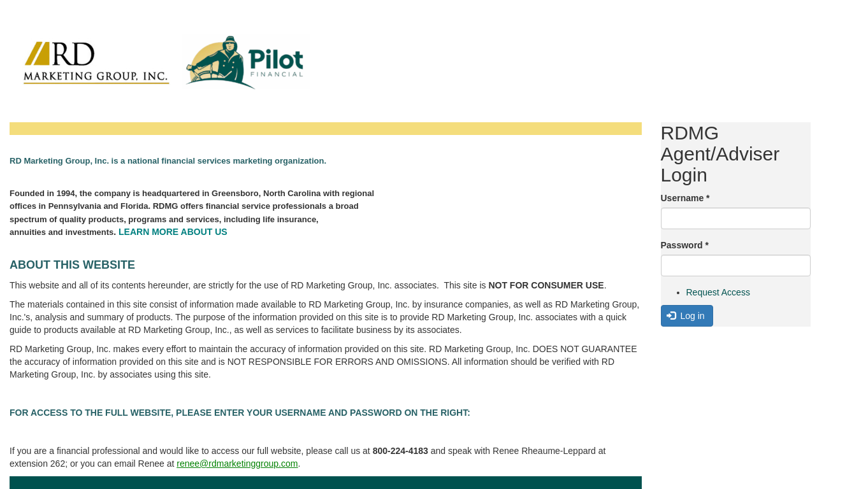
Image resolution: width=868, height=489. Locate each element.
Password (685, 245)
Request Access (718, 292)
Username (685, 198)
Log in (686, 316)
